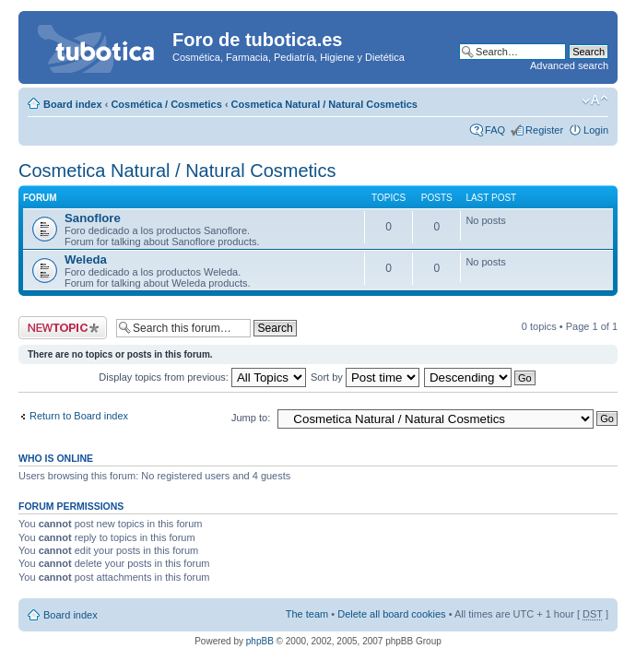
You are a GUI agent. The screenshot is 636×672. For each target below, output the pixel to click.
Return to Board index (79, 416)
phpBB (260, 641)
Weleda (86, 259)
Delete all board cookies (391, 614)
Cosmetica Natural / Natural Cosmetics (324, 104)
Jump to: (251, 418)
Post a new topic (63, 328)
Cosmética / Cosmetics (166, 104)
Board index (73, 104)
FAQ (495, 130)
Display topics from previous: (202, 377)
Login (596, 130)
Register (544, 130)
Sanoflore (93, 218)
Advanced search (569, 65)
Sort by (365, 377)
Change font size (595, 100)
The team (307, 614)
